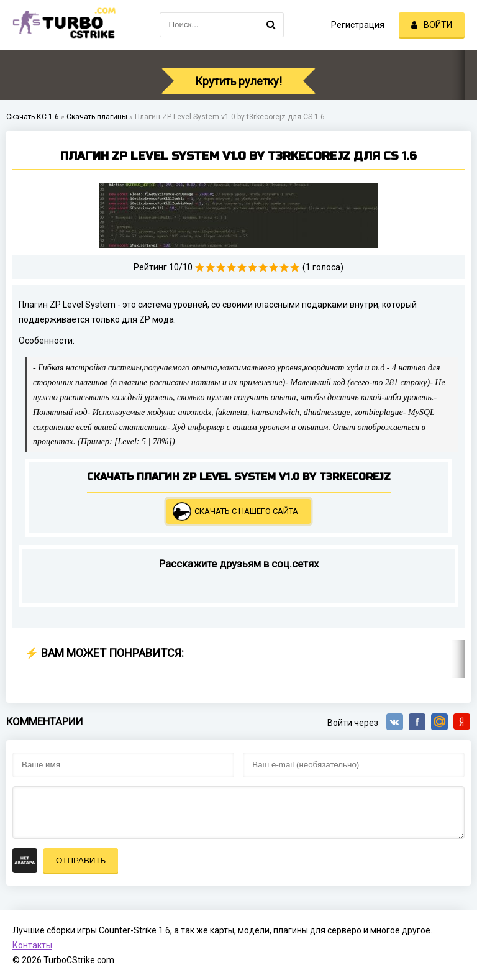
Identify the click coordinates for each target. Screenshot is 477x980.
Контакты (32, 945)
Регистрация (358, 25)
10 (295, 268)
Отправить (81, 860)
